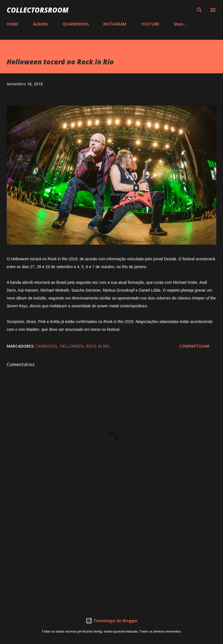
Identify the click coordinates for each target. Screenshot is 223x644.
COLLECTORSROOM (38, 10)
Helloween (72, 346)
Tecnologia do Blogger (112, 621)
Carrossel (47, 346)
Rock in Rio (98, 346)
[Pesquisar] (199, 10)
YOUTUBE (150, 24)
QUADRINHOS (76, 24)
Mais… (180, 24)
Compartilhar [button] (194, 346)
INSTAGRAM (115, 24)
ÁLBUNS (41, 24)
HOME (13, 24)
